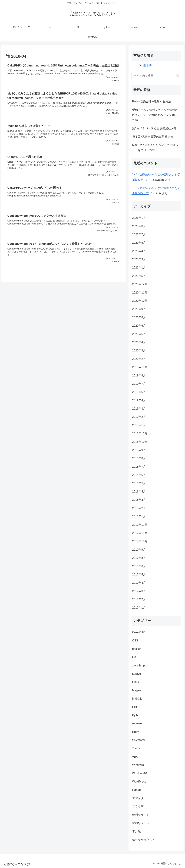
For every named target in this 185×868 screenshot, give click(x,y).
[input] (156, 76)
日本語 (147, 66)
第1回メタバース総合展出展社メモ (154, 128)
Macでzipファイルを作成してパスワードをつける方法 (155, 148)
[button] (178, 76)
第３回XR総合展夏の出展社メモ (153, 137)
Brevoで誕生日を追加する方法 (152, 101)
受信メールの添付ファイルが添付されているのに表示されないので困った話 (155, 115)
